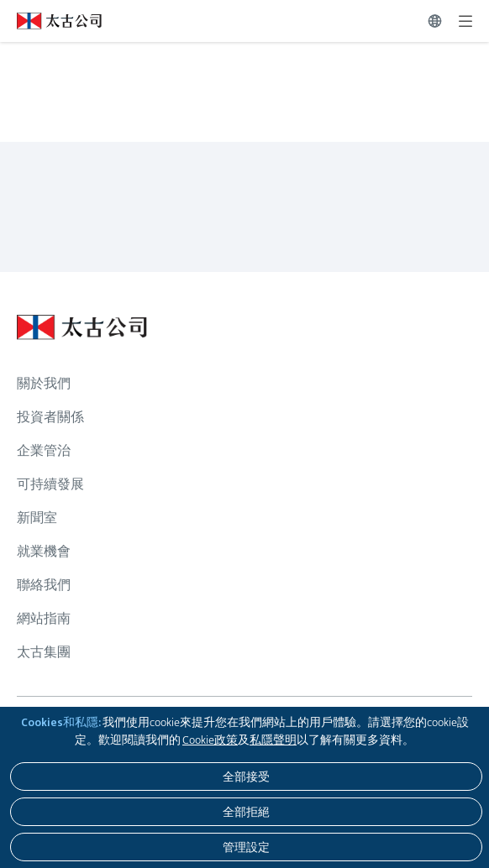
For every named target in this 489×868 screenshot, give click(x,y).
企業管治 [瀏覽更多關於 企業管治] (44, 450)
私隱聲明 (273, 740)
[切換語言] (435, 21)
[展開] (465, 21)
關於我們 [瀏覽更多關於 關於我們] (44, 383)
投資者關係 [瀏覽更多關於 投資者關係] (50, 417)
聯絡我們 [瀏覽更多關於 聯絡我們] (44, 585)
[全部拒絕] (246, 812)
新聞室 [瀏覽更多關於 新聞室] (37, 518)
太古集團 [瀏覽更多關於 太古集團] (44, 652)
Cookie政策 (210, 740)
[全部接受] (246, 776)
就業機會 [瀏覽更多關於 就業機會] (44, 551)
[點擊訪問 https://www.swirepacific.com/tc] (51, 21)
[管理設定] (246, 847)
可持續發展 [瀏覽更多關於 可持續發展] (50, 484)
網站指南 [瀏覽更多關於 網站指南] (44, 618)
